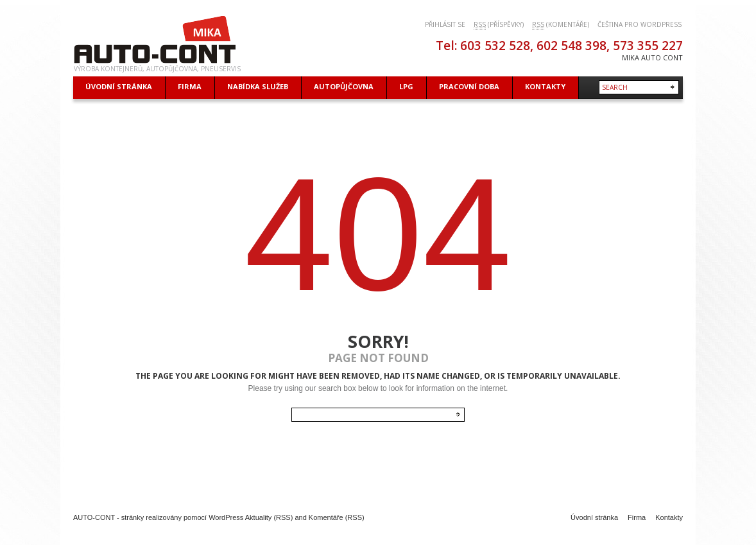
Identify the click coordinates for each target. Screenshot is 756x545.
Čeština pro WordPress (640, 24)
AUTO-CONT (94, 517)
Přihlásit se (445, 24)
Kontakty (669, 517)
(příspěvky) (499, 25)
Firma (637, 517)
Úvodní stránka (594, 517)
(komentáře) (561, 25)
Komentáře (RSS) (337, 517)
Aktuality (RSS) (269, 517)
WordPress (226, 517)
